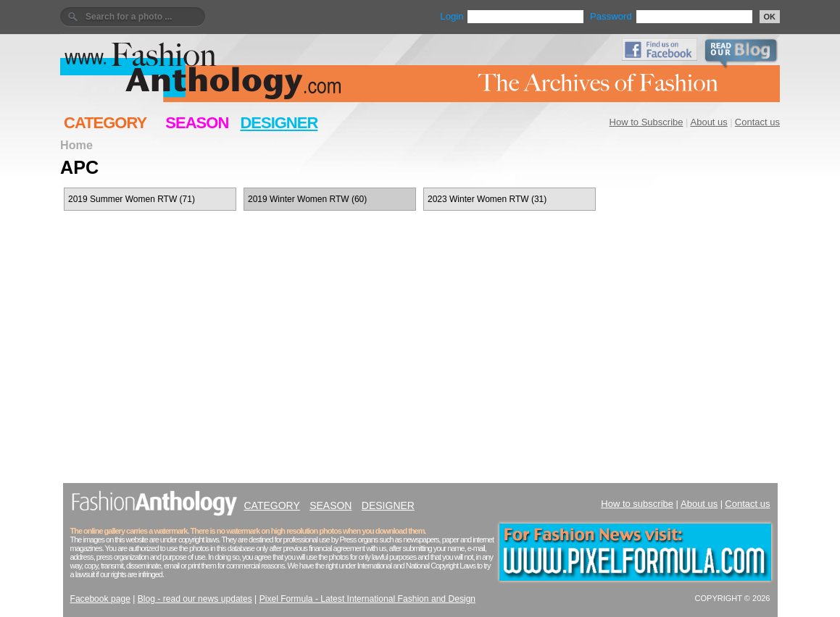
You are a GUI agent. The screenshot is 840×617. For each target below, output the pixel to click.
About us (709, 122)
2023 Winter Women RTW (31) (487, 199)
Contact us (757, 122)
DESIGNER (279, 123)
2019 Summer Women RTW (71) (132, 199)
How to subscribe (637, 504)
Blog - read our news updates (195, 599)
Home (76, 145)
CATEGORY (105, 123)
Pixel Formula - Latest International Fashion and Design (367, 599)
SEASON (197, 123)
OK (770, 17)
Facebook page (100, 599)
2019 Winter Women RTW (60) (307, 199)
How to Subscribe (646, 122)
